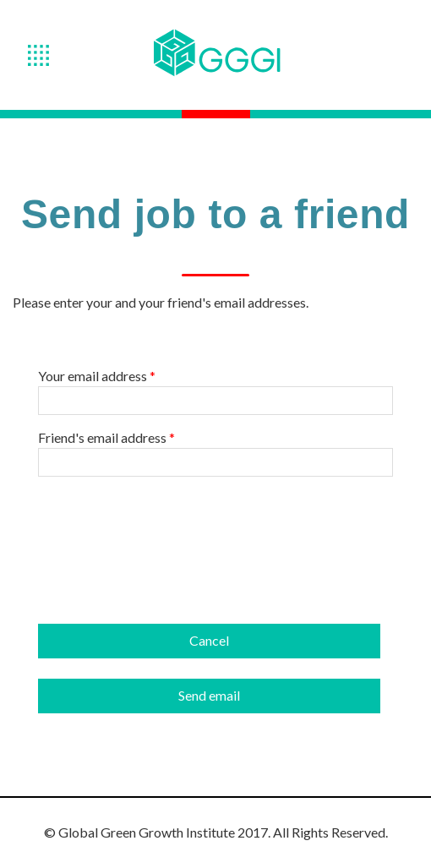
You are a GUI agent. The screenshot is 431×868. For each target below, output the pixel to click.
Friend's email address (106, 438)
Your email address (97, 376)
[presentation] (166, 523)
